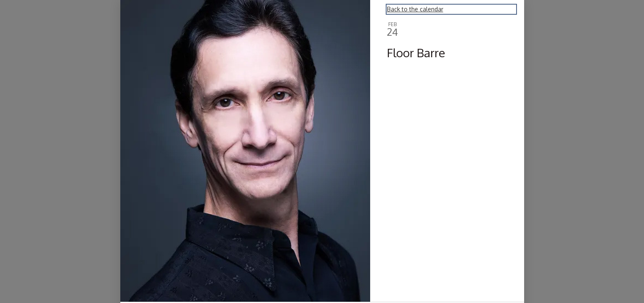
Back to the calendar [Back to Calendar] (415, 9)
